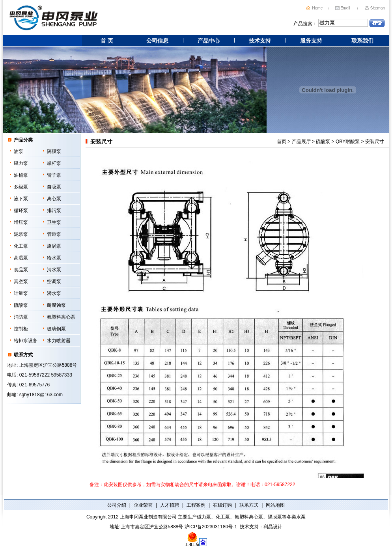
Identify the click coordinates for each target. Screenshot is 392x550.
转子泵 (54, 175)
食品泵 (21, 270)
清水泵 (54, 270)
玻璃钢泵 (56, 329)
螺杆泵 (54, 163)
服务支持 (311, 41)
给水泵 (54, 258)
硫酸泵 (21, 305)
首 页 (107, 41)
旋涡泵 (54, 246)
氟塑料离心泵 (61, 317)
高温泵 (21, 258)
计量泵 (21, 293)
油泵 (19, 151)
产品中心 (209, 41)
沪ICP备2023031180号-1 (211, 527)
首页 (282, 142)
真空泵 (21, 282)
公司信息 (157, 41)
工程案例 (196, 505)
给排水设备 (26, 341)
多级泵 (21, 187)
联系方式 (249, 505)
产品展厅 (301, 142)
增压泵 (21, 222)
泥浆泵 (21, 234)
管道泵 (54, 234)
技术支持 (260, 41)
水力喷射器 (59, 341)
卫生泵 (54, 222)
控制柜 (21, 329)
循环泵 (21, 211)
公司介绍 (117, 505)
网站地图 (275, 505)
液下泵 (21, 199)
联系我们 (362, 41)
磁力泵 (21, 163)
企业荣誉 (143, 505)
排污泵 (54, 211)
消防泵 (21, 317)
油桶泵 (21, 175)
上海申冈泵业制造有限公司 (148, 517)
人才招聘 (170, 505)
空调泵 (54, 282)
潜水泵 (54, 293)
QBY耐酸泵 (348, 142)
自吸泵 (54, 187)
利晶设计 (273, 527)
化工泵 (21, 246)
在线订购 (222, 505)
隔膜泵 (54, 151)
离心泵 (54, 199)
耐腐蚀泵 (56, 305)
